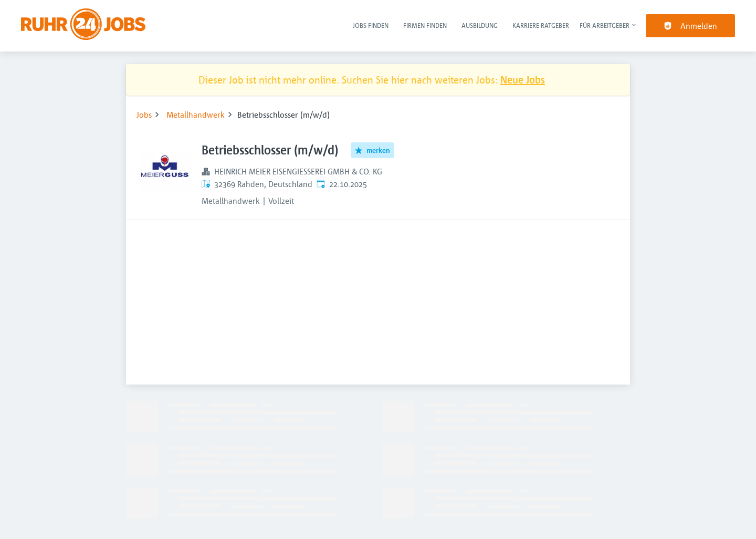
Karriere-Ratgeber (541, 25)
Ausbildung (480, 25)
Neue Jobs (523, 80)
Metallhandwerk (196, 115)
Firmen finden (425, 25)
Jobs (144, 115)
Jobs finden (371, 25)
